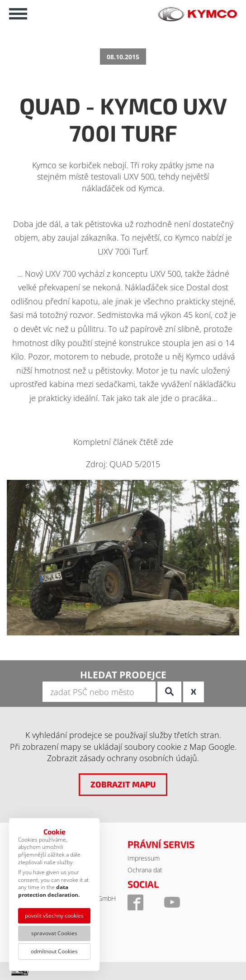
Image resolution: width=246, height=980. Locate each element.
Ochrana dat (145, 870)
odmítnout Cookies (54, 951)
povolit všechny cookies (54, 916)
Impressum (144, 858)
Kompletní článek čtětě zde (123, 442)
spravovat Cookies (54, 933)
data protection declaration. (49, 891)
